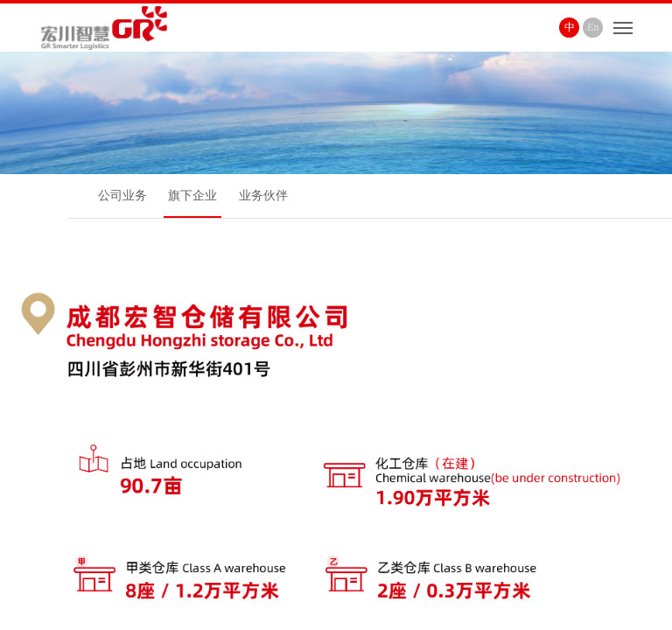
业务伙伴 (263, 196)
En (593, 27)
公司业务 (122, 196)
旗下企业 (192, 196)
